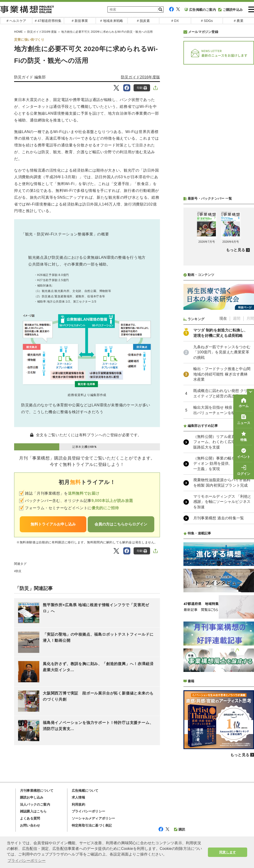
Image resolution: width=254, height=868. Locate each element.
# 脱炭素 (143, 21)
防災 (19, 571)
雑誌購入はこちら (33, 811)
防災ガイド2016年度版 (42, 32)
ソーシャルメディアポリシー (93, 818)
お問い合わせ (30, 825)
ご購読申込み (230, 10)
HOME (18, 32)
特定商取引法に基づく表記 (92, 825)
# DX (175, 21)
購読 (180, 829)
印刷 (142, 88)
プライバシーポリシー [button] (27, 861)
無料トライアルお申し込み (53, 524)
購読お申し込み (32, 797)
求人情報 (78, 797)
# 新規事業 (80, 21)
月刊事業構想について (37, 791)
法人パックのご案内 (35, 804)
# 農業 (238, 21)
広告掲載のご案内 (200, 10)
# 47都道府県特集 (48, 21)
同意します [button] (228, 852)
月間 (250, 318)
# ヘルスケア (16, 21)
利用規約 (78, 804)
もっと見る (236, 250)
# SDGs (207, 21)
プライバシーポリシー (88, 811)
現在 (223, 318)
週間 (237, 318)
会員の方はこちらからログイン (121, 524)
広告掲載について (85, 791)
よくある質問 (30, 818)
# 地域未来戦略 (112, 21)
